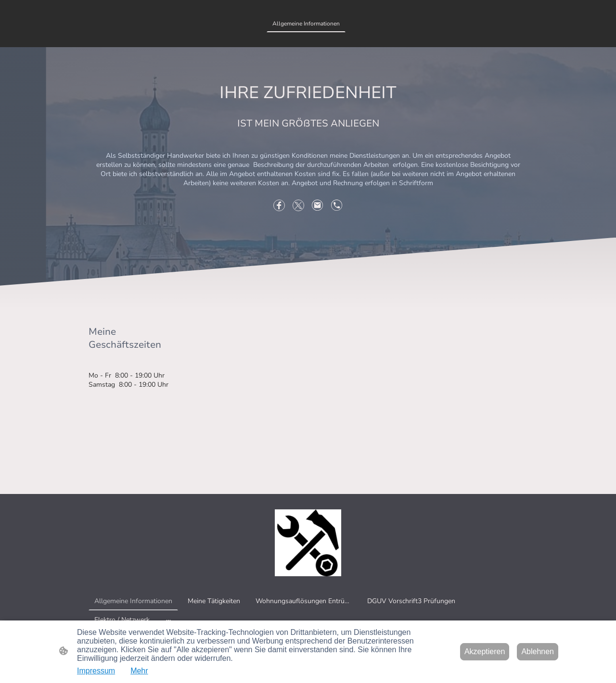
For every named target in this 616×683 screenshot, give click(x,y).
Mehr (139, 671)
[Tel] (337, 205)
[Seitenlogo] (308, 543)
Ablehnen (538, 651)
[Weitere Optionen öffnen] (168, 620)
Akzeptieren (485, 651)
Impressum (96, 671)
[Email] (318, 205)
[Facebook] (279, 205)
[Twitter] (298, 205)
